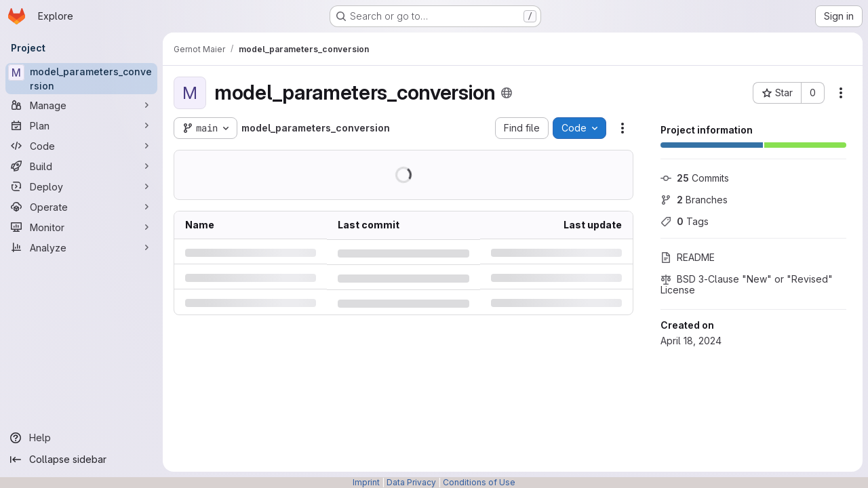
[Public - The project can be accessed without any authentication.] (507, 93)
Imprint (366, 482)
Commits (695, 178)
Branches (694, 200)
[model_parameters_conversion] (81, 79)
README (688, 257)
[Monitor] (81, 227)
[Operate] (81, 207)
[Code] (81, 146)
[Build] (81, 166)
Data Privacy (411, 482)
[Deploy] (81, 186)
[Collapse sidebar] (81, 460)
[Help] (81, 438)
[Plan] (81, 125)
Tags (685, 221)
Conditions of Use (479, 482)
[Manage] (81, 105)
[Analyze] (81, 247)
